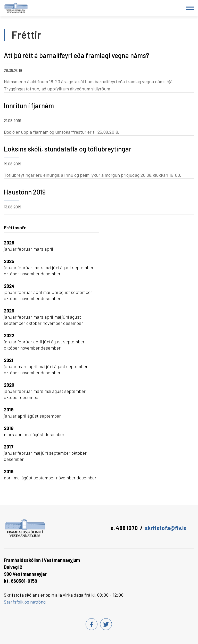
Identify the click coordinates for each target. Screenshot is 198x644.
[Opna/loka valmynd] (190, 8)
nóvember (30, 274)
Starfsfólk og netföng (25, 602)
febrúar (25, 249)
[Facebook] (92, 624)
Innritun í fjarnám (29, 105)
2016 (9, 471)
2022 (9, 335)
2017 (9, 447)
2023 (9, 311)
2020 (9, 385)
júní (56, 267)
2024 (9, 286)
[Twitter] (106, 624)
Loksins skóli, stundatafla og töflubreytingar (68, 149)
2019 (9, 410)
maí (48, 267)
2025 (9, 261)
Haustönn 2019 (25, 192)
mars (39, 249)
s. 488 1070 (124, 528)
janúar (11, 249)
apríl (49, 249)
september (83, 267)
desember (51, 274)
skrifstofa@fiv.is (166, 528)
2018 (9, 428)
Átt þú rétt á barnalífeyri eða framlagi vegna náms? (76, 55)
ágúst (66, 267)
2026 (9, 243)
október (12, 274)
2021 (9, 360)
